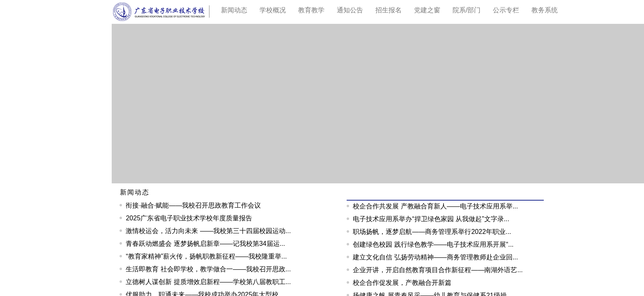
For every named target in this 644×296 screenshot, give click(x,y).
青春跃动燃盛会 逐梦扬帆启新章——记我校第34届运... (205, 244)
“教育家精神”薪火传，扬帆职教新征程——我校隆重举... (206, 256)
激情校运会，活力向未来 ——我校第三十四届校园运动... (208, 231)
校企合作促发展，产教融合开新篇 (402, 283)
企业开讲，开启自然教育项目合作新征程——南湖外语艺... (438, 270)
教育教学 (311, 10)
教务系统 (545, 10)
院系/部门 (467, 10)
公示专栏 (506, 10)
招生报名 (389, 10)
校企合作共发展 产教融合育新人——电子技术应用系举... (435, 206)
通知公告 (350, 10)
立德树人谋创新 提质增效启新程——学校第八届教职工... (208, 282)
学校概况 (273, 10)
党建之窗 (427, 10)
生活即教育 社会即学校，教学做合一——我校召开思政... (208, 269)
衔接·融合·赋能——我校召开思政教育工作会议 (193, 205)
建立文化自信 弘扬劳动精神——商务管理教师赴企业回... (435, 257)
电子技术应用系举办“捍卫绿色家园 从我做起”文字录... (431, 219)
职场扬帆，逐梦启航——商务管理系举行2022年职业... (432, 232)
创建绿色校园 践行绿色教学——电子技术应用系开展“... (433, 244)
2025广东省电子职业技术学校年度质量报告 (189, 218)
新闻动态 (135, 192)
